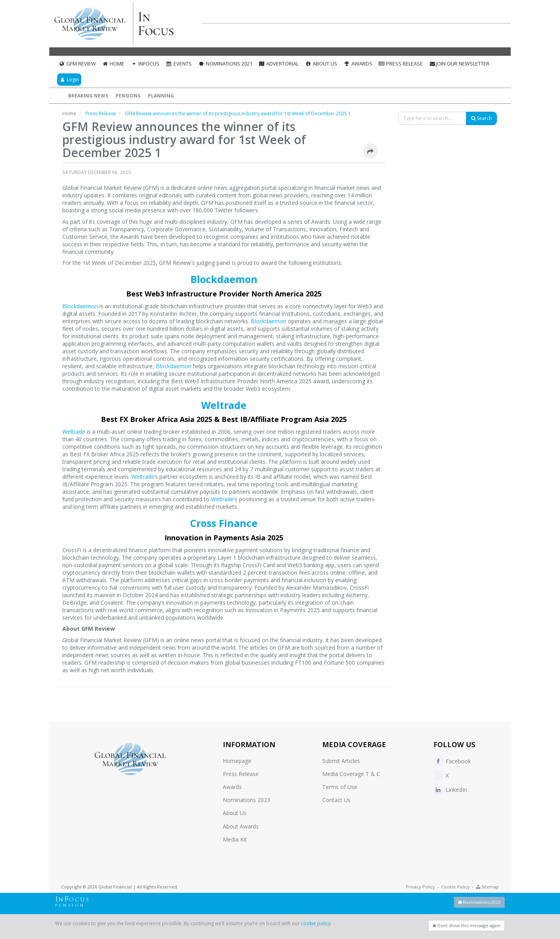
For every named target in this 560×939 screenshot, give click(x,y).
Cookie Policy (455, 887)
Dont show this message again (467, 925)
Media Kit (235, 839)
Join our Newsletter (459, 64)
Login (69, 80)
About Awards (241, 826)
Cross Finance (224, 523)
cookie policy (316, 923)
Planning (161, 96)
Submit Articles (341, 761)
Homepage (237, 761)
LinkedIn (450, 790)
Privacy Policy (420, 887)
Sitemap (487, 887)
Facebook (452, 761)
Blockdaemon (224, 279)
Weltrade (224, 405)
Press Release (401, 64)
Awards (358, 64)
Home (113, 64)
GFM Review (77, 64)
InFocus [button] (145, 64)
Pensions (128, 96)
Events (179, 64)
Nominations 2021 (225, 64)
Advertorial (279, 64)
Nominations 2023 (246, 800)
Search (482, 118)
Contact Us (336, 800)
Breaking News (88, 96)
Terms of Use (340, 787)
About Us (321, 64)
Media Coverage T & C (351, 774)
